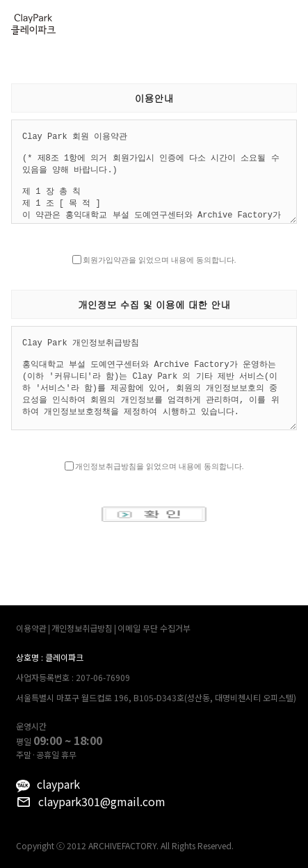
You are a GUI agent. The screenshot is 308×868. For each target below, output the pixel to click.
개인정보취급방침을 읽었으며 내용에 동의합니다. (159, 466)
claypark (58, 784)
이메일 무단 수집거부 (154, 628)
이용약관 (31, 628)
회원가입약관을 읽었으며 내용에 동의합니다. (159, 260)
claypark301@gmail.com (102, 801)
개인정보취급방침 (82, 628)
